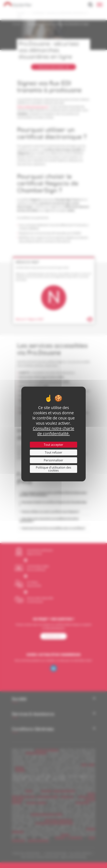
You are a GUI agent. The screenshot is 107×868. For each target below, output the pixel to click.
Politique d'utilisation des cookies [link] (53, 469)
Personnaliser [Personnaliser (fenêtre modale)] (53, 460)
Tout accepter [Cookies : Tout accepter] (53, 445)
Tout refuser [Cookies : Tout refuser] (54, 452)
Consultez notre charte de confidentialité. (53, 431)
